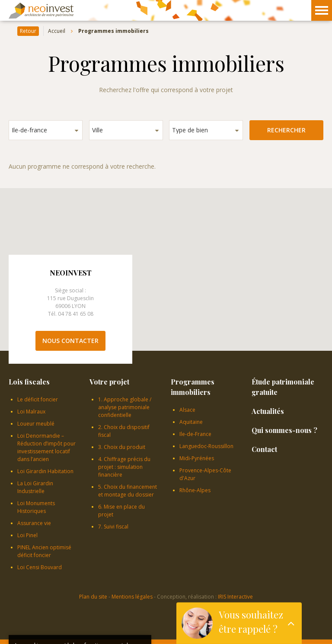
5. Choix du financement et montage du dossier (128, 491)
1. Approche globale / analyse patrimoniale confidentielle (125, 407)
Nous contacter (70, 341)
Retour (28, 31)
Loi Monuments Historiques (36, 507)
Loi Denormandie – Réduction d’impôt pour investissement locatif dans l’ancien (46, 447)
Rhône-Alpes (195, 490)
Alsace (187, 410)
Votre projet (109, 382)
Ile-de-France (195, 434)
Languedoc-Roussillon (206, 446)
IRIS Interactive (235, 597)
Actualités (268, 411)
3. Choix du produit (122, 447)
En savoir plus (92, 614)
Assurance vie (34, 523)
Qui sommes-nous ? (284, 430)
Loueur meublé (36, 424)
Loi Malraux (31, 412)
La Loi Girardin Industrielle (35, 487)
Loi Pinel (27, 535)
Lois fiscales (29, 382)
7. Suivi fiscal (113, 527)
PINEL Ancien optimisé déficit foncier (44, 551)
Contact (264, 449)
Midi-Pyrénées (197, 458)
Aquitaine (191, 422)
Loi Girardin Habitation (45, 471)
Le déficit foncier (38, 399)
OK (134, 623)
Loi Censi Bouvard (40, 567)
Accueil (57, 31)
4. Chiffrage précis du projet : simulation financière (124, 467)
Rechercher (286, 130)
